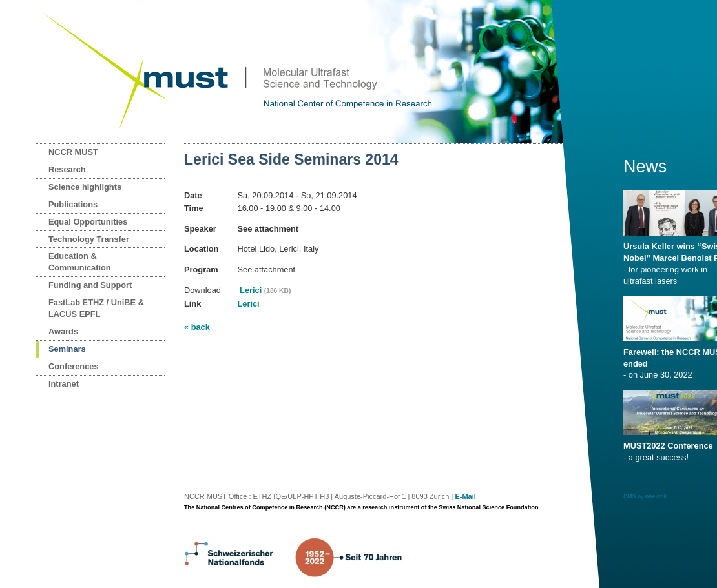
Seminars (67, 349)
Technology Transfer (89, 239)
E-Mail (465, 496)
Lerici (265, 290)
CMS (630, 496)
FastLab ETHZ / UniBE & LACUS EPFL (96, 308)
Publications (73, 204)
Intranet (64, 384)
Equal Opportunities (88, 222)
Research (67, 169)
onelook (656, 496)
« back (197, 327)
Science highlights (85, 187)
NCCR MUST (73, 152)
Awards (63, 331)
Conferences (74, 366)
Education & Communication (80, 262)
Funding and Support (90, 285)
